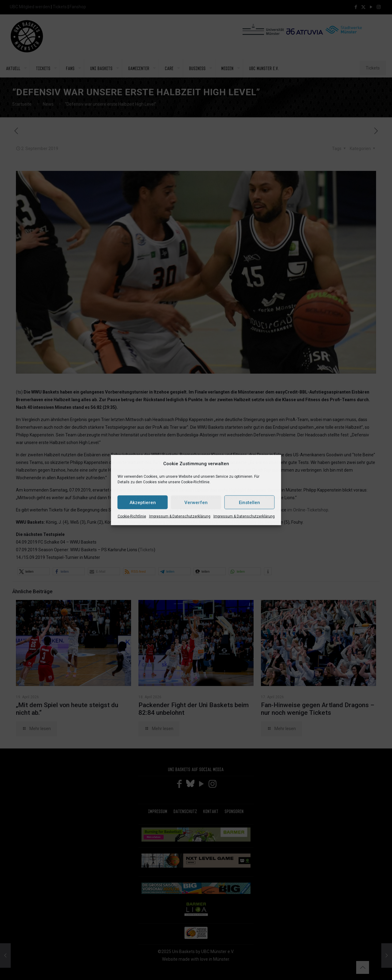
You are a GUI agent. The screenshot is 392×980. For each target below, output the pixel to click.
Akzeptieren (143, 502)
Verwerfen (196, 502)
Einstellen (249, 502)
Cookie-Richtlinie (132, 516)
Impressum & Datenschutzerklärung (180, 516)
